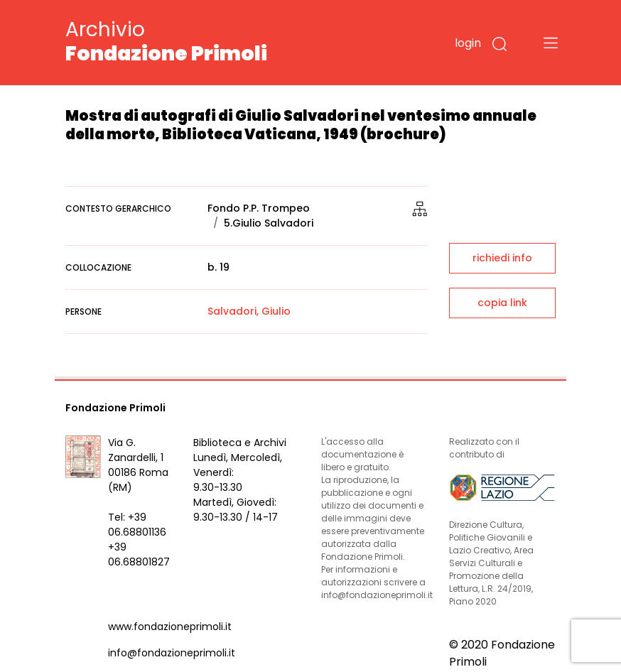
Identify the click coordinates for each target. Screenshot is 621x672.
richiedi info (502, 258)
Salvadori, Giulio (249, 311)
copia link (502, 303)
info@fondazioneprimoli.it (172, 653)
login (468, 43)
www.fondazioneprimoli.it (170, 627)
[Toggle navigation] (551, 43)
